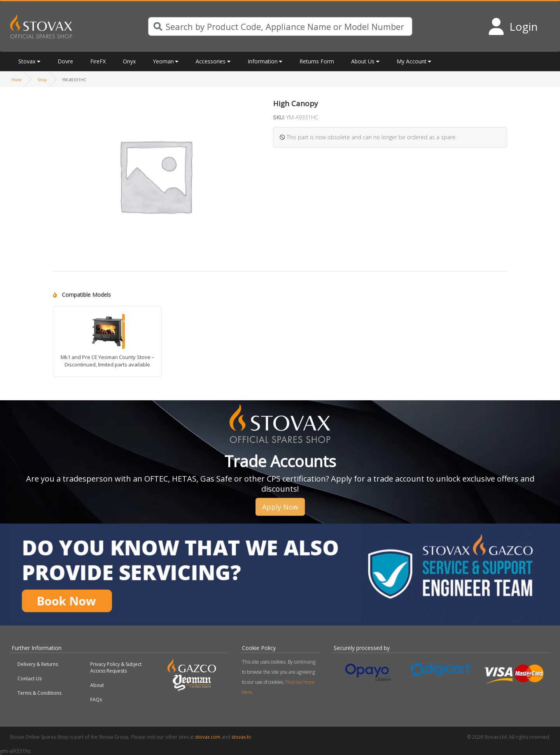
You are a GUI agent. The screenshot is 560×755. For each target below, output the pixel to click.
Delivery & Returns (38, 664)
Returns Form (317, 61)
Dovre (65, 61)
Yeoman (163, 61)
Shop (42, 80)
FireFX (98, 61)
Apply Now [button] (280, 507)
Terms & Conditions (39, 693)
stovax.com (208, 737)
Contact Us (30, 679)
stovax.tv (241, 737)
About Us (363, 61)
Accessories (211, 61)
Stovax (27, 61)
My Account (412, 61)
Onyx (129, 61)
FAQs (96, 700)
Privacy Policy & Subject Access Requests (116, 667)
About (97, 685)
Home (17, 80)
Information (263, 61)
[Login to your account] (513, 26)
